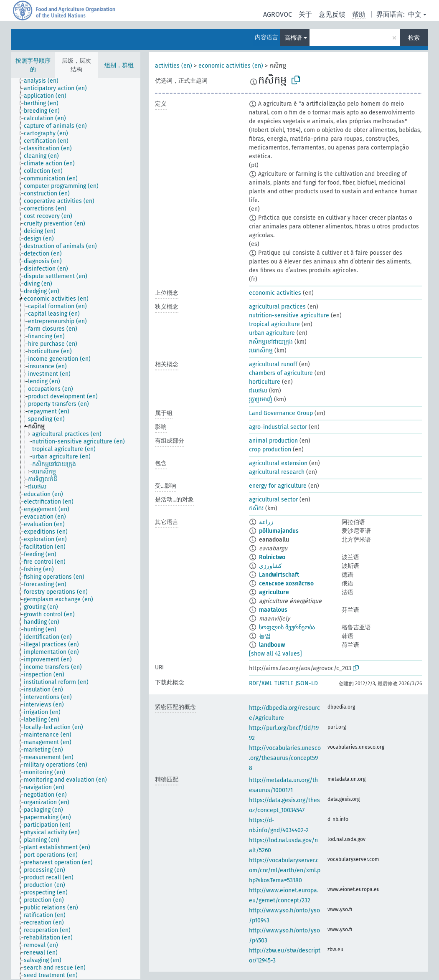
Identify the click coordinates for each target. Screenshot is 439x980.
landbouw (272, 645)
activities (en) (174, 66)
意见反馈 (332, 14)
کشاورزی (270, 566)
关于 (305, 14)
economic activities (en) (231, 66)
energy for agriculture (278, 486)
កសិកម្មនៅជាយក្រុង (271, 342)
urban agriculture (272, 333)
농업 (265, 636)
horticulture (265, 382)
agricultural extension (278, 463)
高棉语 (293, 38)
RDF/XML (261, 683)
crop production (270, 449)
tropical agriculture (274, 324)
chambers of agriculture (281, 373)
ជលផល (258, 391)
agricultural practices (277, 307)
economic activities (275, 293)
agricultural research (277, 472)
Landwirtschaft (279, 575)
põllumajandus (279, 531)
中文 (415, 14)
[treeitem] (45, 81)
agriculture (274, 592)
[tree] (76, 529)
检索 (414, 38)
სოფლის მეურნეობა (287, 627)
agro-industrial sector (278, 427)
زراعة (266, 522)
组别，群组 (119, 65)
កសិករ (256, 508)
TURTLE (284, 683)
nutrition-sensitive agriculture (289, 315)
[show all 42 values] (275, 654)
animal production (273, 441)
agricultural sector (273, 500)
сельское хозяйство (286, 584)
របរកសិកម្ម (261, 351)
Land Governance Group (281, 413)
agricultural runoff (273, 364)
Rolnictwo (272, 557)
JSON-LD (307, 683)
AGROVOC (278, 14)
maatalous (273, 610)
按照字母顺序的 (33, 65)
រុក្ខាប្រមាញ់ (261, 399)
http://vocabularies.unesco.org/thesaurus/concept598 (285, 758)
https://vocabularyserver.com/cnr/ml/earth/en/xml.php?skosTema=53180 (285, 870)
